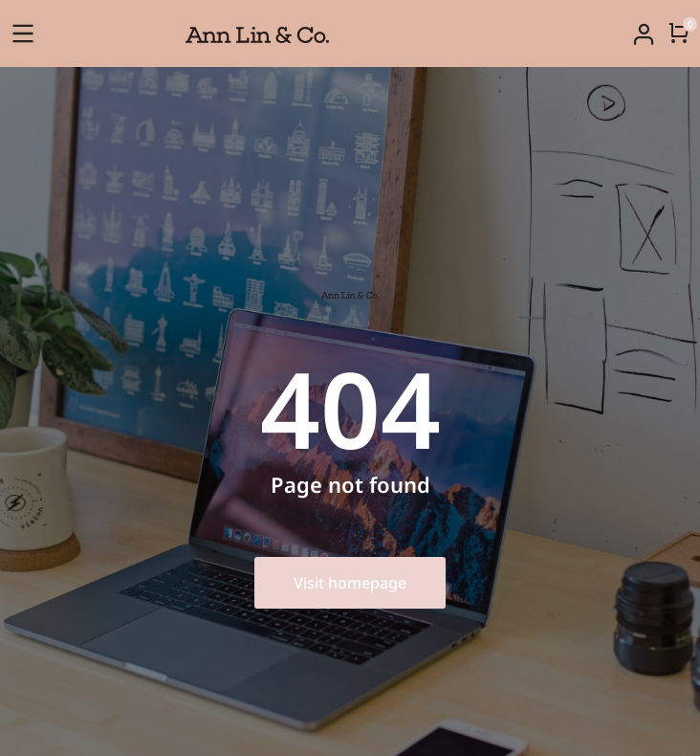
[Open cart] (679, 33)
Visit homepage (350, 583)
